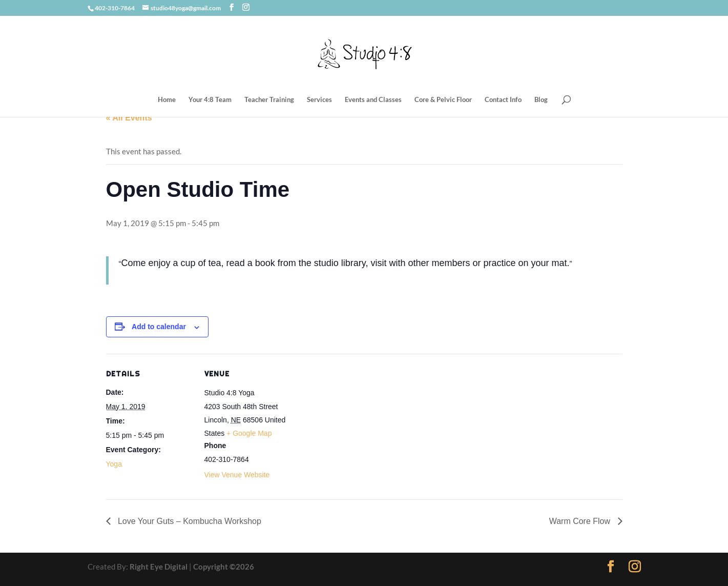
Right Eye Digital (159, 567)
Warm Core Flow (581, 521)
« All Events (129, 118)
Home (167, 100)
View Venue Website (237, 475)
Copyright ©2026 (224, 567)
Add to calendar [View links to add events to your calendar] (159, 327)
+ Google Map (249, 433)
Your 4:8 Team (210, 100)
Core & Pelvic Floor (443, 100)
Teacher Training (269, 100)
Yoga (114, 464)
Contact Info (503, 100)
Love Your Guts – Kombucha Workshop (189, 521)
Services (319, 100)
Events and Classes (373, 100)
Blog (541, 100)
